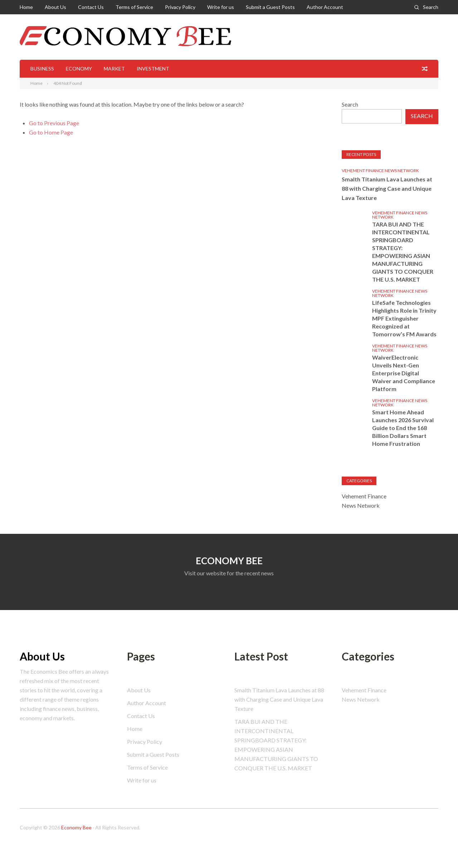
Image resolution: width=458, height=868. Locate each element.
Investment (153, 69)
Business (42, 69)
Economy (79, 69)
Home (26, 7)
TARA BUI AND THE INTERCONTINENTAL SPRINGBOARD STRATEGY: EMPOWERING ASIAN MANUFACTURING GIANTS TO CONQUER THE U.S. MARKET (403, 252)
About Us (55, 7)
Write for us (221, 7)
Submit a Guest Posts (270, 7)
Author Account (325, 7)
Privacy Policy (180, 7)
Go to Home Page (51, 132)
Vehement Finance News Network (380, 170)
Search (431, 7)
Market (114, 69)
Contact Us (91, 7)
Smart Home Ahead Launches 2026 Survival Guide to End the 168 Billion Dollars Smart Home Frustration (403, 428)
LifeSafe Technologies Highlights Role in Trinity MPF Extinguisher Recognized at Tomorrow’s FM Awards (404, 318)
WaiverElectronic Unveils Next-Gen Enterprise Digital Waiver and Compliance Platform (404, 373)
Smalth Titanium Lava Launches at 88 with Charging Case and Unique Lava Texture (387, 188)
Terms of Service (134, 7)
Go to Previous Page (54, 123)
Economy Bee (76, 827)
